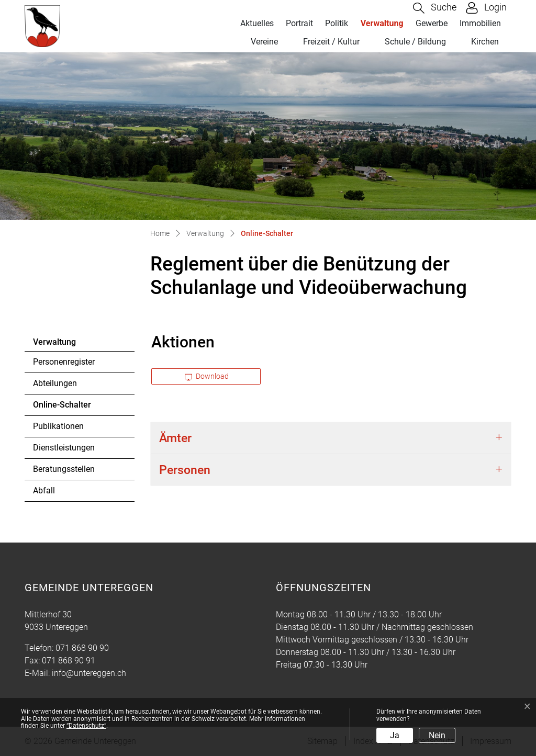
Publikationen (58, 426)
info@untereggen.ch (89, 673)
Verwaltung (382, 23)
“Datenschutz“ (86, 726)
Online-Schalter (62, 408)
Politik (337, 23)
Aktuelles (257, 23)
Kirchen (485, 42)
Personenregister (64, 362)
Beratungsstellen (64, 469)
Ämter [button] (175, 438)
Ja (395, 735)
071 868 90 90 (82, 648)
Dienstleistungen (64, 448)
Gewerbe (432, 23)
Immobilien (480, 23)
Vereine (264, 42)
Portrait (299, 23)
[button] (435, 8)
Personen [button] (185, 470)
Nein (437, 735)
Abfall (44, 490)
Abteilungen (55, 383)
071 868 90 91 (69, 661)
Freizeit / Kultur (331, 42)
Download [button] (207, 376)
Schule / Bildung (415, 42)
